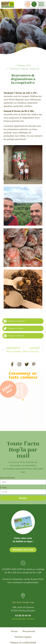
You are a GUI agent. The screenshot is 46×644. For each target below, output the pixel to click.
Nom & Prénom (7, 478)
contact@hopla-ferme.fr (23, 619)
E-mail (3, 488)
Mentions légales (23, 637)
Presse (14, 631)
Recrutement (29, 631)
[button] (34, 4)
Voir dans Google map (23, 602)
